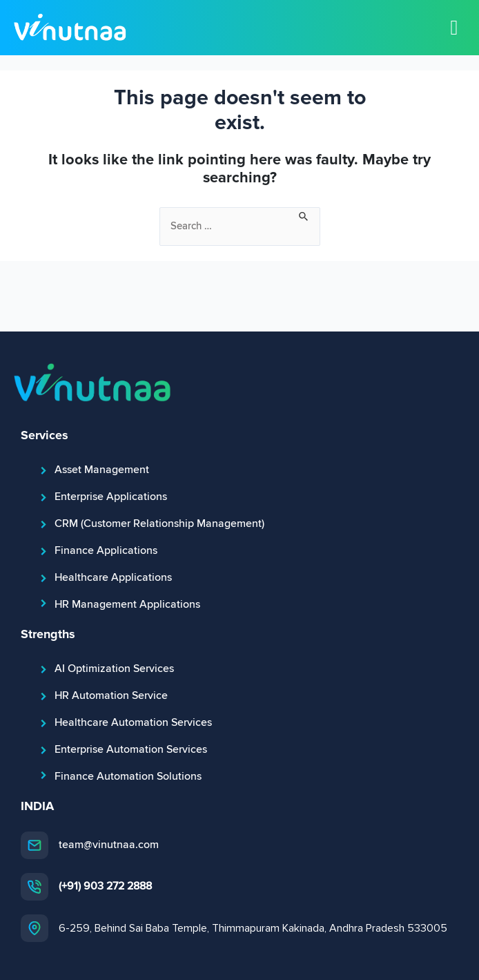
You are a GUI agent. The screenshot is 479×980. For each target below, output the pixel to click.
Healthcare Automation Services (133, 722)
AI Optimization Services (114, 669)
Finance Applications (106, 550)
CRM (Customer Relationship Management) (159, 523)
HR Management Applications (127, 604)
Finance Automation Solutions (128, 776)
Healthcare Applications (113, 577)
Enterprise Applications (111, 497)
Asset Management (102, 470)
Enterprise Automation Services (131, 749)
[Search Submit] (304, 215)
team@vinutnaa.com (109, 845)
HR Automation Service (111, 695)
